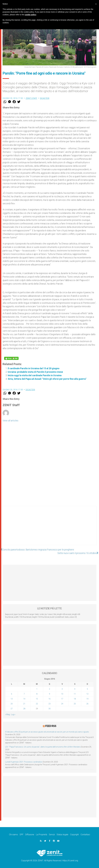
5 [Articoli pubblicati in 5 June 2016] (87, 689)
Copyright (74, 834)
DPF (22, 834)
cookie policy (30, 15)
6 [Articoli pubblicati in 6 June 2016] (12, 694)
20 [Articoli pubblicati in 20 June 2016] (12, 704)
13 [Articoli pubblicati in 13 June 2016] (12, 699)
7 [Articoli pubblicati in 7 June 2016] (24, 694)
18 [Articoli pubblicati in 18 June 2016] (75, 699)
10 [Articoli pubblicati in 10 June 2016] (62, 694)
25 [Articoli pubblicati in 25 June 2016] (75, 704)
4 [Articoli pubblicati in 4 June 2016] (75, 689)
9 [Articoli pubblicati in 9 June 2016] (49, 694)
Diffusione (30, 834)
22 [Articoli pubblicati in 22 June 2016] (37, 704)
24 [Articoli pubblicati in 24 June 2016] (62, 704)
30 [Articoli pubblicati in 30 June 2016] (49, 709)
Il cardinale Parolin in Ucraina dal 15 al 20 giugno (34, 368)
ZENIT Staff (31, 98)
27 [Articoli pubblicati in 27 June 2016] (12, 709)
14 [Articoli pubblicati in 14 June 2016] (24, 699)
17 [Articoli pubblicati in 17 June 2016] (62, 699)
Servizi (52, 834)
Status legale (62, 834)
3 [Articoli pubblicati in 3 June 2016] (62, 689)
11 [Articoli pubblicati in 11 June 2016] (75, 694)
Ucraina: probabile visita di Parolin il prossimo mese (35, 372)
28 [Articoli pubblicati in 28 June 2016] (24, 709)
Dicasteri (45, 98)
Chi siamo (13, 834)
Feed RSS (51, 726)
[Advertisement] (49, 528)
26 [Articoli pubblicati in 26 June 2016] (87, 704)
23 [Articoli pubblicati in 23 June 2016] (49, 704)
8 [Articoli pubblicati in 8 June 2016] (37, 694)
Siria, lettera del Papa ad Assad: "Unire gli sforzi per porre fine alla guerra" (47, 379)
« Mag (8, 714)
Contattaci (85, 834)
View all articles (10, 421)
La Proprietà (42, 834)
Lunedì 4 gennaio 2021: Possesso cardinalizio (24, 762)
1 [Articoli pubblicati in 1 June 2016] (37, 689)
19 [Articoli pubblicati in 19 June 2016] (87, 699)
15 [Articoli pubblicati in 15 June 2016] (37, 699)
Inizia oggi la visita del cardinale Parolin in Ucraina (35, 375)
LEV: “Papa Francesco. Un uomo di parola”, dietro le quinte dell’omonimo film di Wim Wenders (43, 747)
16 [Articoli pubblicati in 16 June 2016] (49, 699)
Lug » (13, 714)
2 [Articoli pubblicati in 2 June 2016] (49, 689)
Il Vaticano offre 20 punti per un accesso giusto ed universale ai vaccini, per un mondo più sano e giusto (47, 732)
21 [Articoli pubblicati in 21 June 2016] (24, 704)
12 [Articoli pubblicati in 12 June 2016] (87, 694)
